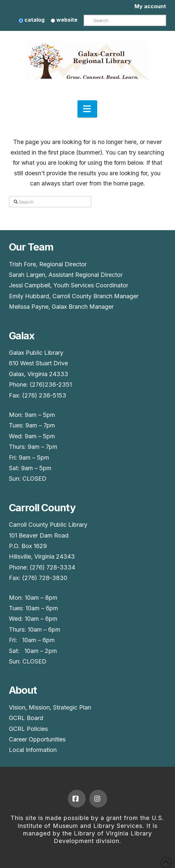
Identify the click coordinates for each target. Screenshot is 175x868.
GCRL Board (26, 718)
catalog (32, 20)
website (64, 20)
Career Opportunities (37, 739)
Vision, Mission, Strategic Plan (50, 707)
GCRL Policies (28, 729)
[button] (87, 109)
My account (150, 6)
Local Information (33, 750)
